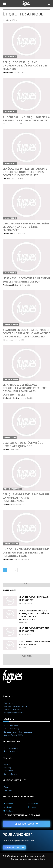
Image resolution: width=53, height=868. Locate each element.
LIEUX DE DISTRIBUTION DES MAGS (21, 815)
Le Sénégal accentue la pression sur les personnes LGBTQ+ (26, 280)
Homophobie (10, 57)
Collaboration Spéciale (11, 398)
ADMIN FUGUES (8, 179)
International (11, 324)
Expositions (10, 437)
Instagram (34, 804)
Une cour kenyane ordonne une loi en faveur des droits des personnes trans (26, 553)
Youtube (10, 811)
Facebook (10, 804)
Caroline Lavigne (9, 72)
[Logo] (26, 3)
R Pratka (6, 450)
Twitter (33, 807)
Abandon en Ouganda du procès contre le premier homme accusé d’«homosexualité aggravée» (26, 333)
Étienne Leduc (8, 124)
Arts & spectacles (13, 489)
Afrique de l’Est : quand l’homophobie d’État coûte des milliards (25, 65)
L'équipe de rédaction (10, 285)
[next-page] (21, 570)
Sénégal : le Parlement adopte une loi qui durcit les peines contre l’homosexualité (25, 172)
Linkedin (10, 807)
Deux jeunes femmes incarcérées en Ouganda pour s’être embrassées (26, 227)
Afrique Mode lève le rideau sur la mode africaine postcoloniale (26, 498)
